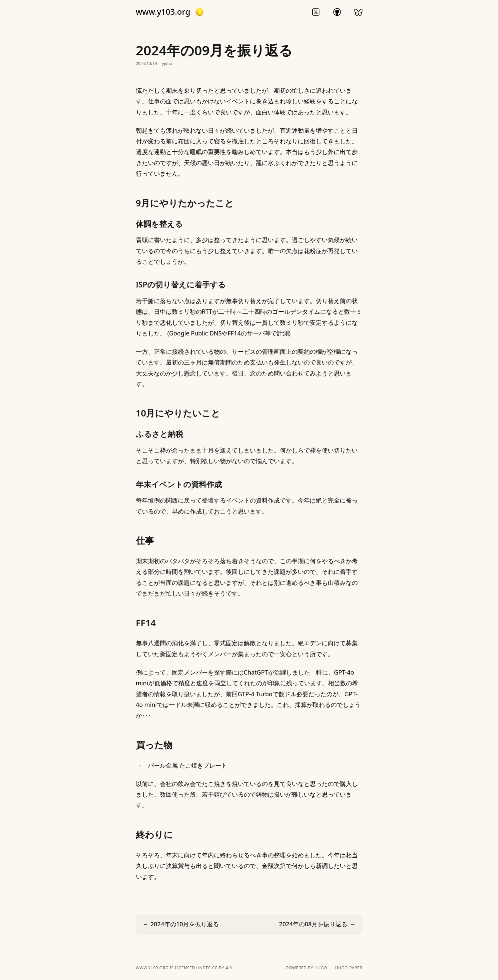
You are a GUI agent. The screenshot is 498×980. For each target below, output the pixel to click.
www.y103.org (163, 12)
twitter (316, 12)
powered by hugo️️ (307, 968)
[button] (200, 12)
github (337, 12)
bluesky (358, 12)
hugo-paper (349, 968)
